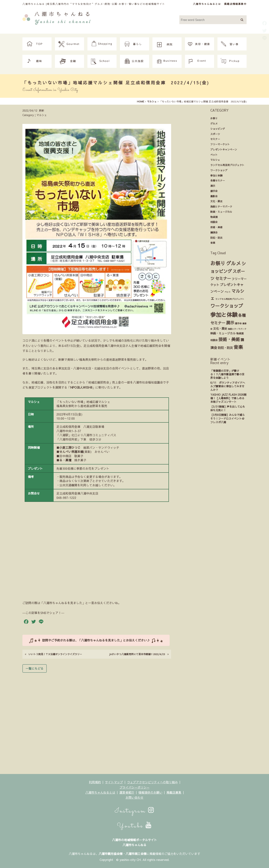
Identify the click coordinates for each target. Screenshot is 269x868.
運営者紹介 (127, 792)
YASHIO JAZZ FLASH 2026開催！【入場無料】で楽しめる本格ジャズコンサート (228, 398)
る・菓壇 (65, 460)
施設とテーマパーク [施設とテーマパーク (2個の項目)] (237, 329)
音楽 (213, 243)
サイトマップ (114, 782)
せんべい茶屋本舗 (71, 452)
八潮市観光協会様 (111, 854)
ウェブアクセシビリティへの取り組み (152, 782)
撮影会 (214, 196)
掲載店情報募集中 (235, 4)
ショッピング (218, 129)
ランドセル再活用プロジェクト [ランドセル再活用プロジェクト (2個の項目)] (230, 299)
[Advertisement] (97, 722)
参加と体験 (216, 175)
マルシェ (215, 160)
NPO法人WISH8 (81, 387)
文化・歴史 (216, 201)
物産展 (214, 217)
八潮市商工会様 (136, 854)
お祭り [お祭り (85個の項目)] (218, 263)
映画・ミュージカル (221, 212)
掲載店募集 (174, 792)
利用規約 (95, 782)
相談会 (214, 222)
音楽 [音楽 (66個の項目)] (238, 347)
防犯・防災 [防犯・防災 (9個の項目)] (225, 348)
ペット (214, 155)
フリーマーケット (220, 144)
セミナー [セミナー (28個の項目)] (223, 278)
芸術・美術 (216, 227)
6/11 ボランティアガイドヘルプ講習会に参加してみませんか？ (228, 386)
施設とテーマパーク (221, 206)
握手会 (214, 191)
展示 (213, 186)
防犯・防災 (216, 238)
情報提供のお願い (150, 792)
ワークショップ (219, 170)
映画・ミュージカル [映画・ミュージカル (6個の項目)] (223, 333)
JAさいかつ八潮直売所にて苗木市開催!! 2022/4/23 (139, 654)
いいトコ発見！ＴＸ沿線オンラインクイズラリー (53, 654)
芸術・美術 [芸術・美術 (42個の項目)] (229, 339)
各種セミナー (218, 180)
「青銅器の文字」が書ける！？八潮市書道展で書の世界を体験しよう (227, 374)
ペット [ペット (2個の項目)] (228, 292)
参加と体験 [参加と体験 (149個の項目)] (224, 314)
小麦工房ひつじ (70, 447)
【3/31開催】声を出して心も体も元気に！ (228, 408)
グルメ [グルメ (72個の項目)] (234, 263)
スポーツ (215, 134)
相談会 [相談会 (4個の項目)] (214, 340)
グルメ (214, 123)
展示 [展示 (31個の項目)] (230, 323)
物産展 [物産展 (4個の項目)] (240, 333)
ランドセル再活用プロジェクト (227, 165)
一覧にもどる (35, 668)
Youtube (134, 826)
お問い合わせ (134, 797)
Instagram (135, 811)
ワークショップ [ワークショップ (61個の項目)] (227, 306)
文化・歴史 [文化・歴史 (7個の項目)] (220, 328)
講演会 (214, 232)
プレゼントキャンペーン (224, 149)
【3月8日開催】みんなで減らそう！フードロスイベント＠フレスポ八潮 (228, 418)
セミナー (215, 139)
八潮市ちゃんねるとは (207, 4)
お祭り (214, 118)
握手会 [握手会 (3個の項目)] (238, 323)
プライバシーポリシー (134, 787)
